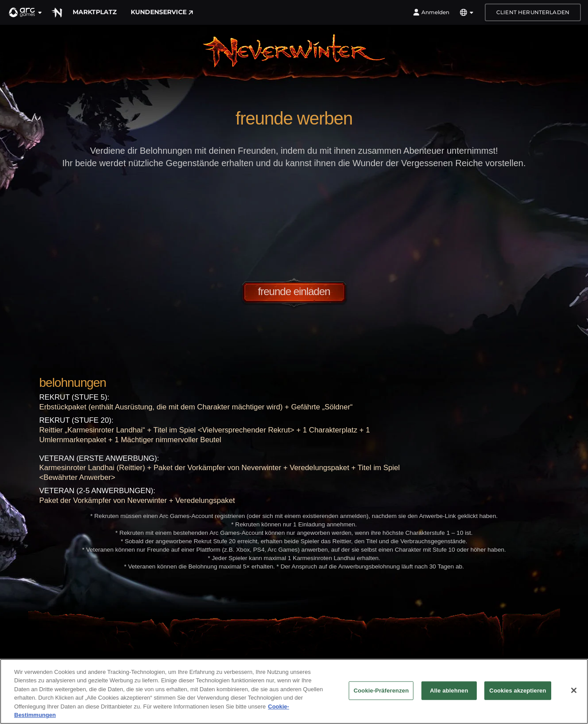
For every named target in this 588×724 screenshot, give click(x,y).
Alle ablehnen (449, 691)
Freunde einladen (294, 291)
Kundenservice (162, 12)
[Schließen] (574, 690)
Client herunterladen (533, 12)
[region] (294, 691)
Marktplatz (95, 12)
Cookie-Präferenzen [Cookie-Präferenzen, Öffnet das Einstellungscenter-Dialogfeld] (381, 691)
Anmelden (431, 12)
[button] (26, 12)
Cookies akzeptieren (518, 691)
